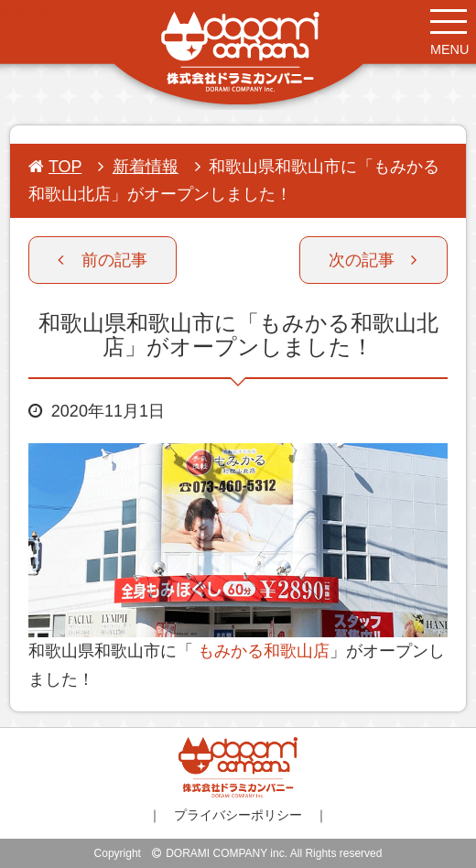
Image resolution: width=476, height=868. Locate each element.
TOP (55, 167)
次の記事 (373, 260)
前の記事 (103, 260)
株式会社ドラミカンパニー (77, 14)
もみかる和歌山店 (261, 651)
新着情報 (146, 167)
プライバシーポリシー (238, 815)
